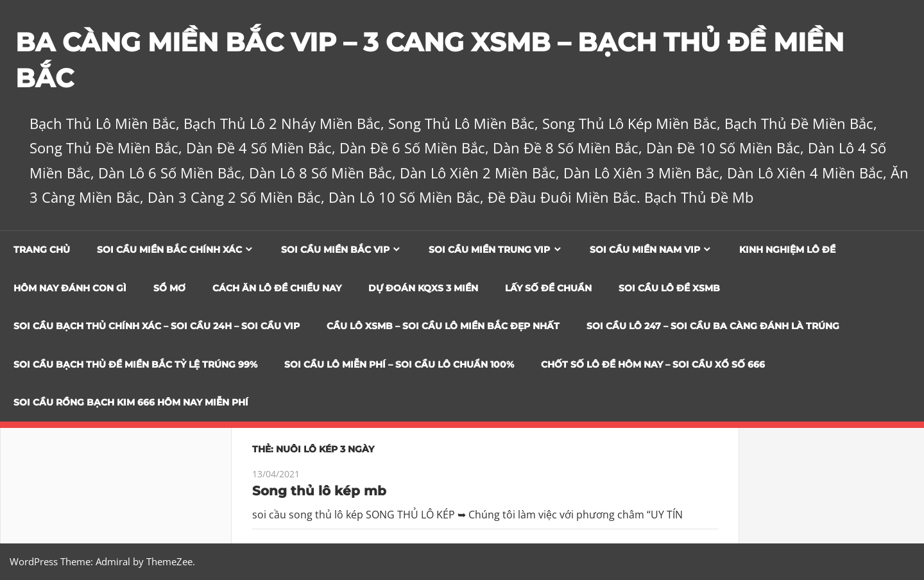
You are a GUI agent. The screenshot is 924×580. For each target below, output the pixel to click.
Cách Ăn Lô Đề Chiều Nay (277, 288)
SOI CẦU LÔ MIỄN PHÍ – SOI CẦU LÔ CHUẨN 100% (399, 364)
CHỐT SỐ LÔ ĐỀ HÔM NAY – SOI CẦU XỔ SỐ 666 (653, 364)
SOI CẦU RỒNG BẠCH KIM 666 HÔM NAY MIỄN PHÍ (131, 402)
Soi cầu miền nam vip (645, 250)
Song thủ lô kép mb (319, 491)
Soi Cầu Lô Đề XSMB (669, 288)
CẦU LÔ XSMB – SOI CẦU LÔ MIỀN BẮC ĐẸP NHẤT (443, 326)
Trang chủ (42, 250)
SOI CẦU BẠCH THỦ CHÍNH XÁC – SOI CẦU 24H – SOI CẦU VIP (157, 326)
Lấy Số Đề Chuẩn (548, 288)
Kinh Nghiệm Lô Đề (787, 250)
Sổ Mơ (169, 288)
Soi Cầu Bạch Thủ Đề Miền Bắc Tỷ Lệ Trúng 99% (135, 364)
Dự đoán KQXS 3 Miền (423, 288)
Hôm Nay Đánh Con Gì (70, 288)
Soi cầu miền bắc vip (335, 250)
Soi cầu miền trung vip (489, 250)
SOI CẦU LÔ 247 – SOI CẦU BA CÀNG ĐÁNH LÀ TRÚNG (713, 326)
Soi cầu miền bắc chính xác (169, 250)
